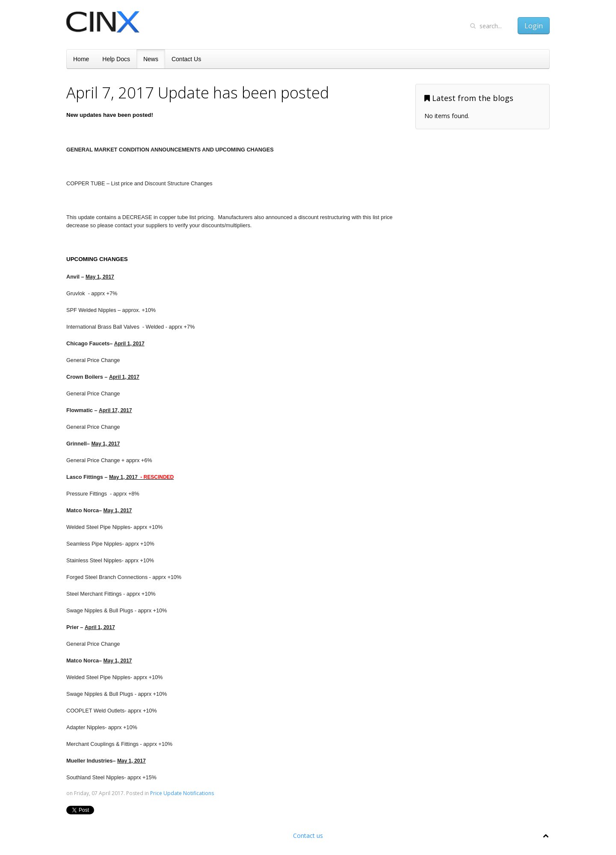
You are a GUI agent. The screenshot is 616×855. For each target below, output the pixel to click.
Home (81, 59)
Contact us (308, 836)
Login (534, 26)
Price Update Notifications (182, 793)
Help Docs (116, 59)
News (151, 59)
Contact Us (186, 59)
